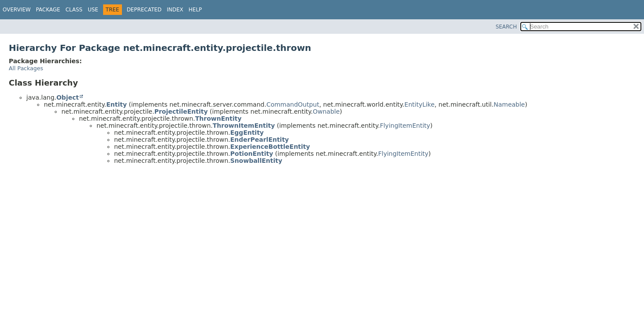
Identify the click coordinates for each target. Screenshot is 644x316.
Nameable (509, 104)
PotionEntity (252, 154)
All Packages (26, 68)
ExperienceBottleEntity (270, 147)
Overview (17, 10)
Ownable (326, 111)
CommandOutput (293, 104)
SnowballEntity (256, 161)
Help (195, 10)
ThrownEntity (218, 118)
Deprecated (144, 10)
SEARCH (506, 27)
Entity (116, 104)
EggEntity (247, 133)
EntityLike (420, 104)
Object (67, 97)
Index (175, 10)
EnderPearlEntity (260, 140)
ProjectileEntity (181, 111)
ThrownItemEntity (244, 126)
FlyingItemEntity (405, 126)
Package (48, 10)
